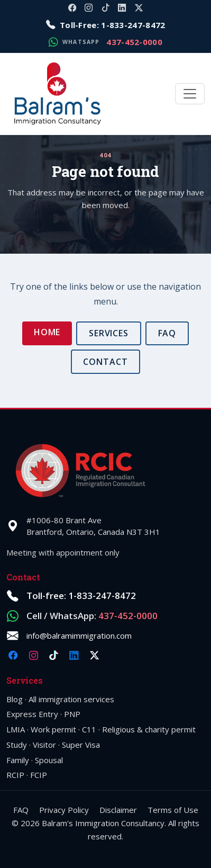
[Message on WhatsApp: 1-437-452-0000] (105, 42)
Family (18, 760)
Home (47, 332)
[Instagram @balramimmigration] (89, 8)
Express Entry (32, 714)
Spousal (49, 760)
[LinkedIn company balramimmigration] (122, 8)
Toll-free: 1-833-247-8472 (81, 596)
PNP (72, 714)
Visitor (44, 745)
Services (109, 333)
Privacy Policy (64, 810)
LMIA (16, 729)
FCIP (39, 775)
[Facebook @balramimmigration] (72, 8)
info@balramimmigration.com (79, 636)
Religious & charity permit (149, 729)
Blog (15, 699)
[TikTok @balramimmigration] (105, 8)
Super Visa (81, 745)
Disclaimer (118, 810)
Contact (105, 362)
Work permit (53, 729)
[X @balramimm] (139, 8)
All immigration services (71, 699)
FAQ (167, 333)
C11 (89, 729)
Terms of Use (173, 810)
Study (17, 745)
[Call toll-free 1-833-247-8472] (106, 25)
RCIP (15, 775)
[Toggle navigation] (190, 94)
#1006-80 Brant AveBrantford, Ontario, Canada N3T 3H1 (93, 526)
